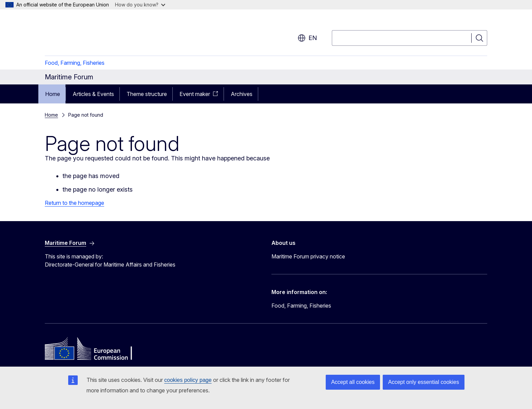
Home (53, 94)
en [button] (307, 38)
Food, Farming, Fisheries (75, 63)
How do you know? (140, 5)
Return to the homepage (74, 203)
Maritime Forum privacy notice (308, 256)
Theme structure (147, 94)
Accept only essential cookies (424, 382)
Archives (242, 94)
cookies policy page (188, 380)
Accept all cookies (353, 382)
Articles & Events (93, 94)
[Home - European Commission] (100, 34)
